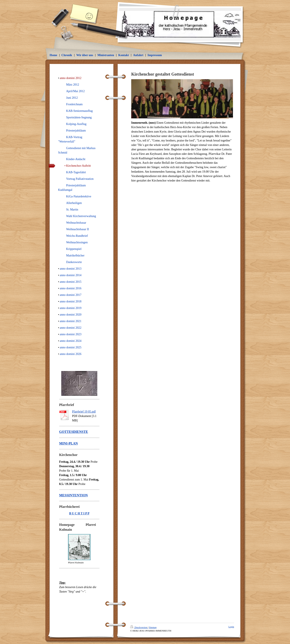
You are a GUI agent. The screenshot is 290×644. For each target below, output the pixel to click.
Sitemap (153, 627)
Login (231, 627)
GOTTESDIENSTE (74, 432)
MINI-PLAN (68, 443)
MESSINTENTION (73, 495)
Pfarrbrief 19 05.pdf (84, 412)
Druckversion (139, 627)
